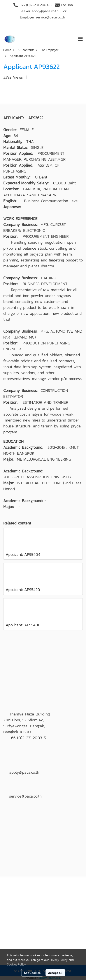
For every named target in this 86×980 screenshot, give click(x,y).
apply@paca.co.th (45, 11)
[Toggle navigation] (80, 39)
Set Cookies (32, 973)
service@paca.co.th (50, 17)
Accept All (55, 973)
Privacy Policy (58, 960)
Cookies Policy (16, 964)
